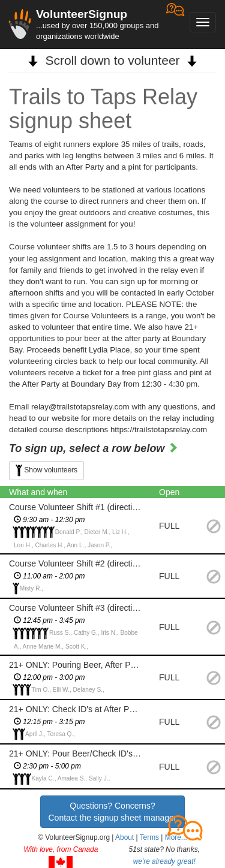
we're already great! (164, 861)
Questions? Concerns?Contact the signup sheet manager (112, 812)
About (124, 837)
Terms (149, 837)
